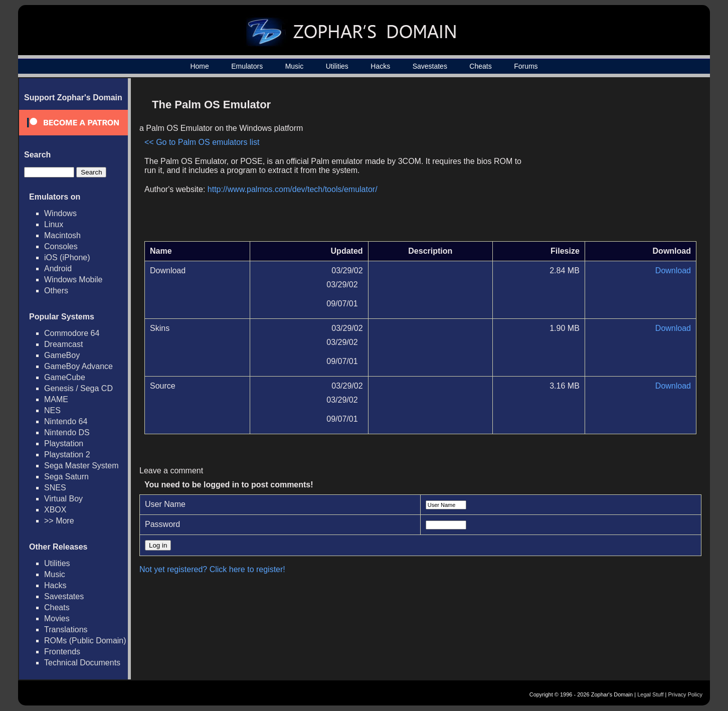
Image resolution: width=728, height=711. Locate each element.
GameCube (65, 377)
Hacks (380, 66)
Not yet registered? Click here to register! (212, 569)
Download (673, 271)
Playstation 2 (67, 455)
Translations (66, 630)
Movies (57, 618)
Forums (526, 66)
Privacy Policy (685, 694)
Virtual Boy (63, 499)
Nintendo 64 (66, 421)
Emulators (247, 66)
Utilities (337, 66)
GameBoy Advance (78, 366)
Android (58, 269)
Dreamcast (63, 344)
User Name (165, 504)
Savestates (430, 66)
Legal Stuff (650, 694)
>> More (59, 521)
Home (199, 66)
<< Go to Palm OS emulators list (202, 142)
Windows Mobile (73, 280)
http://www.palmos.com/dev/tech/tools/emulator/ (293, 189)
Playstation (64, 443)
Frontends (62, 652)
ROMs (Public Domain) (85, 641)
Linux (54, 224)
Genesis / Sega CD (78, 388)
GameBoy (62, 355)
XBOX (55, 510)
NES (52, 410)
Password (162, 524)
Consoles (61, 246)
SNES (55, 488)
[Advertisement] (611, 163)
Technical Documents (82, 663)
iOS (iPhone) (67, 257)
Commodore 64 (72, 333)
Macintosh (62, 235)
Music (295, 66)
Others (56, 291)
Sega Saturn (66, 477)
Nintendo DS (67, 432)
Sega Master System (81, 466)
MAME (56, 399)
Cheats (480, 66)
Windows (60, 213)
